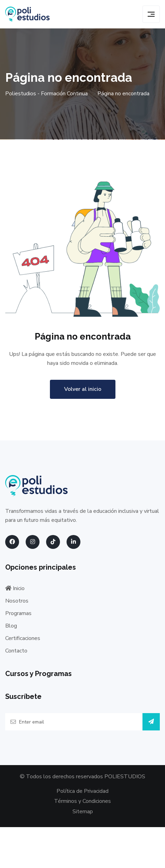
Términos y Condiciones (82, 801)
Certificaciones (23, 638)
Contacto (16, 651)
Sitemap (83, 812)
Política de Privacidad (82, 791)
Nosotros (17, 601)
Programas (18, 613)
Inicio (15, 588)
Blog (11, 626)
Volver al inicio (83, 389)
